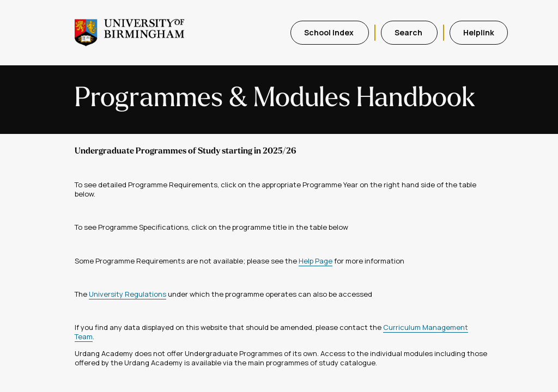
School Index (330, 32)
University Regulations (128, 294)
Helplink (479, 32)
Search (409, 32)
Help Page (316, 261)
